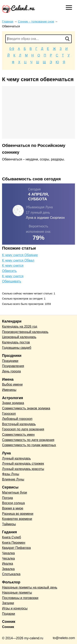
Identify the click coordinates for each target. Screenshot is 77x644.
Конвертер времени (17, 519)
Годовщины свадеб (17, 348)
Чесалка (8, 558)
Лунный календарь (16, 458)
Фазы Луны (11, 474)
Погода (7, 498)
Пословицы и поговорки (20, 598)
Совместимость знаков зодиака (26, 408)
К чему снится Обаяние (20, 255)
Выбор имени (12, 384)
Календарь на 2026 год (20, 327)
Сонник (8, 627)
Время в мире (13, 508)
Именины (9, 390)
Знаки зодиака (13, 403)
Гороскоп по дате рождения (23, 429)
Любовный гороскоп (17, 419)
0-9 (12, 49)
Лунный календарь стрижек (23, 464)
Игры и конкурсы (15, 608)
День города (11, 371)
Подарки (9, 614)
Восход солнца (13, 503)
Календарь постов (16, 342)
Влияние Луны (13, 479)
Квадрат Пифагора (16, 548)
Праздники (10, 361)
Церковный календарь (19, 337)
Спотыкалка (11, 574)
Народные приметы (17, 593)
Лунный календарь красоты (23, 469)
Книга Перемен (14, 543)
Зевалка (8, 569)
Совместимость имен (18, 435)
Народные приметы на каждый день (30, 587)
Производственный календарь (25, 332)
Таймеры (9, 524)
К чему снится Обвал (18, 260)
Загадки (8, 603)
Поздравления (13, 366)
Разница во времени (18, 514)
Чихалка (8, 553)
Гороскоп (9, 414)
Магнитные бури (15, 493)
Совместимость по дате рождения (28, 440)
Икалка (7, 564)
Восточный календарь (19, 424)
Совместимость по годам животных (29, 445)
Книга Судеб (11, 537)
